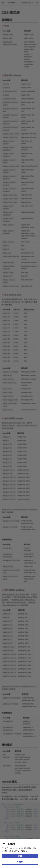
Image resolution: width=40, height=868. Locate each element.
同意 (20, 856)
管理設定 (20, 862)
